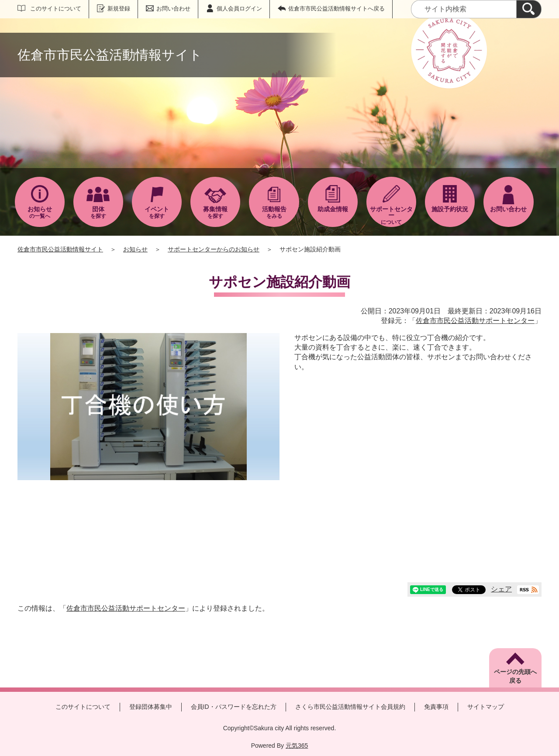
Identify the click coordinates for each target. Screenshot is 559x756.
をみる (274, 212)
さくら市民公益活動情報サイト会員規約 (350, 707)
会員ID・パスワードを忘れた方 (234, 707)
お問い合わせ (173, 9)
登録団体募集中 (151, 707)
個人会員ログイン (239, 9)
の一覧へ (40, 212)
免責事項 (436, 707)
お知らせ (135, 249)
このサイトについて (56, 9)
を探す (98, 212)
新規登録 (119, 9)
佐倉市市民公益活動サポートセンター (475, 321)
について (391, 215)
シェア (501, 589)
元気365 (297, 746)
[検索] (529, 9)
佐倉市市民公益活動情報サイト (60, 249)
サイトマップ (486, 707)
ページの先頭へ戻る (515, 676)
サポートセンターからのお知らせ (214, 249)
